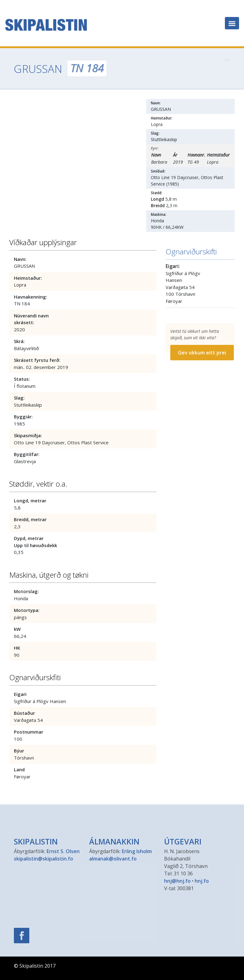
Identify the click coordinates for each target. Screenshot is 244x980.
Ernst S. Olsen (63, 851)
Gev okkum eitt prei (202, 353)
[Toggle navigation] (232, 23)
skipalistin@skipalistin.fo (43, 859)
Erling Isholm (137, 851)
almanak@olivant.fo (113, 859)
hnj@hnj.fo (177, 881)
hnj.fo (202, 881)
